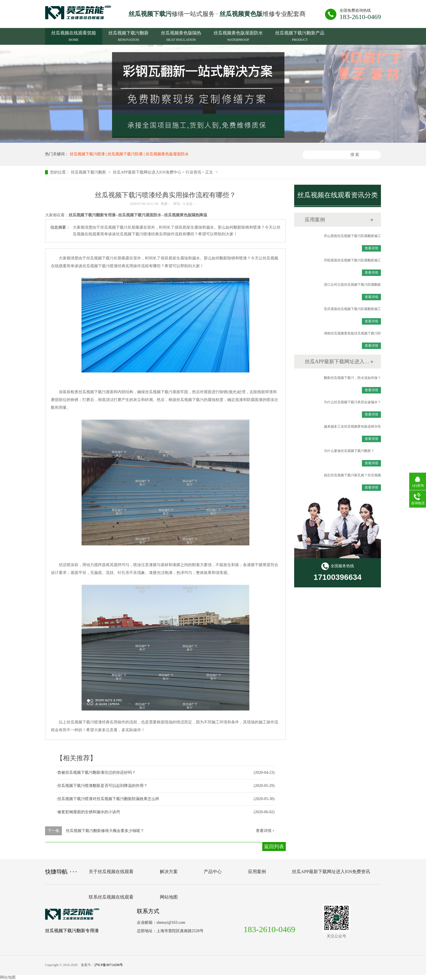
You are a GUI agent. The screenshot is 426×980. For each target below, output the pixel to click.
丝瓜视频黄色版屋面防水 (238, 37)
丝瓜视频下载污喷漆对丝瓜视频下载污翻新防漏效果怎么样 (108, 799)
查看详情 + (265, 831)
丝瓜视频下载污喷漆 (87, 154)
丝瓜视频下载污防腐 (125, 154)
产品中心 (213, 872)
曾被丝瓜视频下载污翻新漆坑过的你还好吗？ (97, 772)
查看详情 (371, 248)
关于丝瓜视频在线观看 (111, 872)
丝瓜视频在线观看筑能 (74, 37)
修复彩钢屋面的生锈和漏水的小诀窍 (89, 812)
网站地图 (169, 897)
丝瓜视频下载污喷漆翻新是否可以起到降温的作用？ (102, 786)
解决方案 (169, 872)
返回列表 (274, 847)
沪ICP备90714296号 (109, 965)
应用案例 (315, 220)
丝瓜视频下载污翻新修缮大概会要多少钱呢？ (105, 831)
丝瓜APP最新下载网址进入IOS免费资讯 (337, 362)
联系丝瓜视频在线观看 (111, 897)
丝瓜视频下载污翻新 (128, 37)
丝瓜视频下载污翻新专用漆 (72, 931)
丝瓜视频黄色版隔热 (181, 37)
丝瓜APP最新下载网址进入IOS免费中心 (147, 172)
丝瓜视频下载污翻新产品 (300, 37)
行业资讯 (193, 172)
